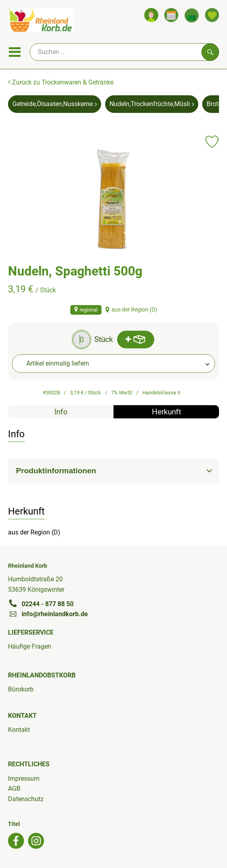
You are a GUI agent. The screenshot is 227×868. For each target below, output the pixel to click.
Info (61, 412)
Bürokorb (21, 689)
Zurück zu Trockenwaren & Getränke (61, 82)
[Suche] (124, 52)
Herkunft (166, 412)
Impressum (24, 779)
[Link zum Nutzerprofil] (151, 15)
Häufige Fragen (30, 646)
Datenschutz (26, 799)
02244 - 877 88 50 (41, 604)
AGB (14, 789)
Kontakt (19, 730)
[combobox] (113, 364)
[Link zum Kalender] (171, 15)
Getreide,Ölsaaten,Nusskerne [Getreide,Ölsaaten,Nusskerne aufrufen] (55, 104)
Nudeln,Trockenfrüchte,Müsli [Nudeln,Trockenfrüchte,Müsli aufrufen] (152, 104)
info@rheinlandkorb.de (48, 614)
